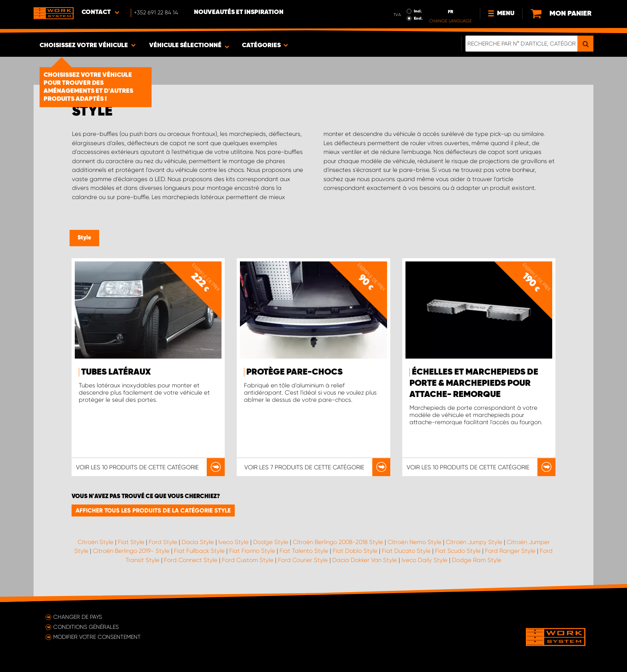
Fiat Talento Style (304, 551)
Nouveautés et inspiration (239, 12)
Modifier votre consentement (97, 637)
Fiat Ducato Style (406, 551)
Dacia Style (198, 542)
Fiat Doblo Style (355, 551)
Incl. (418, 11)
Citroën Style (96, 542)
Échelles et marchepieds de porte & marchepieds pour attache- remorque (474, 383)
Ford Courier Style (303, 560)
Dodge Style (271, 542)
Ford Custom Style (248, 560)
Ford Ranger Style (510, 551)
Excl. (418, 18)
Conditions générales (86, 627)
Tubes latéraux (116, 372)
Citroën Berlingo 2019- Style (131, 551)
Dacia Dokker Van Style (365, 560)
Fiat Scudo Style (458, 551)
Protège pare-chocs (295, 372)
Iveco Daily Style (424, 560)
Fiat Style (131, 542)
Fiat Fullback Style (199, 551)
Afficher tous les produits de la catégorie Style (153, 510)
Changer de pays (78, 617)
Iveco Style (234, 542)
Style (84, 238)
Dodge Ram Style (477, 560)
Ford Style (163, 542)
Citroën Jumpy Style (474, 542)
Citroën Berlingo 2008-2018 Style (338, 542)
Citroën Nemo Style (414, 542)
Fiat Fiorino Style (252, 551)
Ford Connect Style (191, 560)
